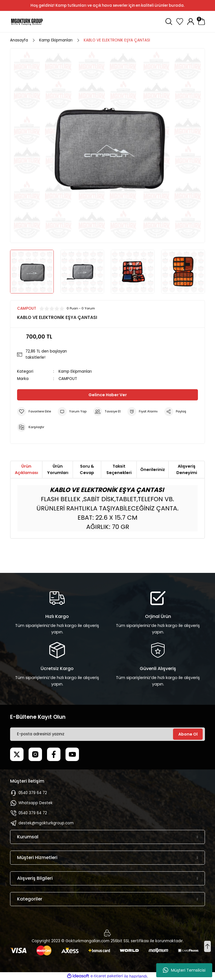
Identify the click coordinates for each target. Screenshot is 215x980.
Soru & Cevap (87, 469)
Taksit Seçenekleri (119, 469)
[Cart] (202, 22)
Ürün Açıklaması (26, 469)
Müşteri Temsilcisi (184, 970)
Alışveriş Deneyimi (187, 469)
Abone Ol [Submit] (188, 734)
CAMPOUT (68, 379)
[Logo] (27, 22)
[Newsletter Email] (107, 734)
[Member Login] (191, 22)
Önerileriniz (153, 470)
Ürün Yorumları (58, 469)
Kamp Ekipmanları (75, 371)
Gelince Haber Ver (108, 395)
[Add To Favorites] (34, 412)
